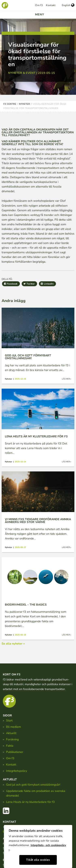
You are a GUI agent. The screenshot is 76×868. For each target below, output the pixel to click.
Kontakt (51, 5)
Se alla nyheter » (13, 644)
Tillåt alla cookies (38, 860)
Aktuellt (11, 733)
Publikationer (15, 752)
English (68, 5)
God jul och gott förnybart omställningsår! (33, 785)
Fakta (10, 746)
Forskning (12, 739)
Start (9, 720)
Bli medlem (13, 727)
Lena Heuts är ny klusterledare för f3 (30, 802)
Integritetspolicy (17, 771)
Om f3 (39, 5)
